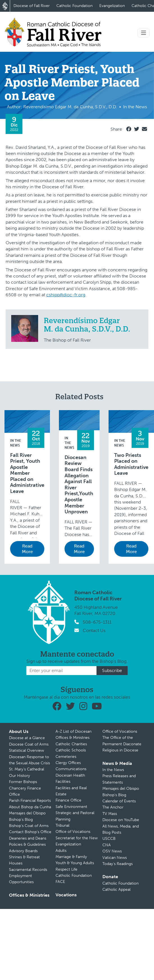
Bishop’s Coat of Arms (29, 826)
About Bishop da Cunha (30, 807)
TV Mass (110, 814)
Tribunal (62, 825)
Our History (19, 776)
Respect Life (66, 869)
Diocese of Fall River (32, 6)
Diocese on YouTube (121, 820)
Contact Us (94, 630)
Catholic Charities (71, 744)
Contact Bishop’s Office (30, 832)
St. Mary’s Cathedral (27, 769)
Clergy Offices (68, 763)
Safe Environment (71, 807)
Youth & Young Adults (75, 863)
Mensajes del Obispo (27, 813)
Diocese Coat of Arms (29, 744)
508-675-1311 (97, 622)
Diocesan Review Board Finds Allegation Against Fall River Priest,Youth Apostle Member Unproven (79, 485)
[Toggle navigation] (144, 33)
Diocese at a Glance (27, 738)
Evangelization (112, 6)
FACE (60, 882)
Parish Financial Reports (30, 801)
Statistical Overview (27, 750)
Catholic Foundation (74, 6)
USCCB (109, 839)
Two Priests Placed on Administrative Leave (131, 464)
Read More (27, 549)
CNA (107, 845)
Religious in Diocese (120, 750)
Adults (61, 851)
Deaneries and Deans (28, 838)
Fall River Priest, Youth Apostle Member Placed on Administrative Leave (27, 473)
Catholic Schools (71, 750)
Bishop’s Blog (21, 820)
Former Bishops (23, 782)
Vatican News (115, 858)
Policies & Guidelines (27, 844)
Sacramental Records (28, 870)
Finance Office (68, 800)
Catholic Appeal (116, 889)
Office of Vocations (73, 832)
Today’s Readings (118, 864)
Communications (71, 769)
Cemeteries (66, 757)
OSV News (112, 851)
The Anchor (113, 807)
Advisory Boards (23, 851)
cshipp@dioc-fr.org (66, 295)
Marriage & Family (71, 857)
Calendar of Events (119, 801)
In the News (69, 443)
